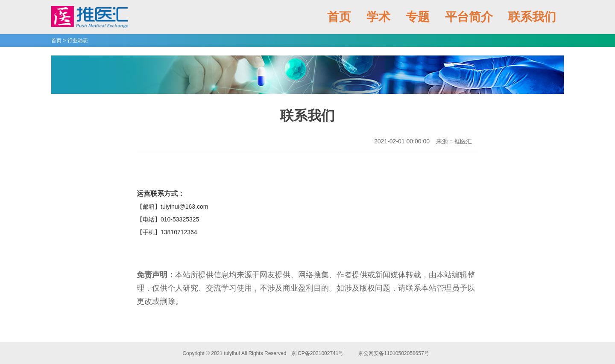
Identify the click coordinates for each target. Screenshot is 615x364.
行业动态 (78, 41)
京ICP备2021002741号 (317, 353)
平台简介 (469, 17)
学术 (378, 17)
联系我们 (532, 17)
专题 (418, 17)
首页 (339, 17)
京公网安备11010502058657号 (394, 353)
